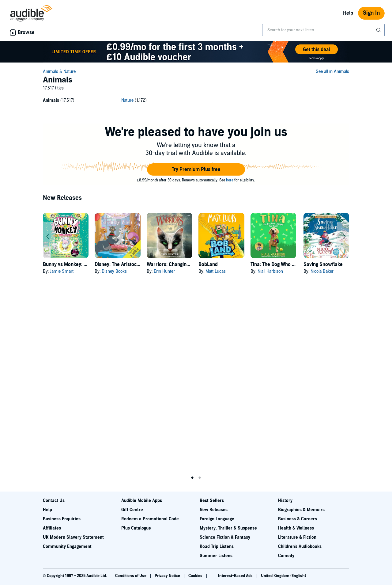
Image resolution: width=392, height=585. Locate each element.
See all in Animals (332, 72)
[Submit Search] (379, 30)
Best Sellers (212, 501)
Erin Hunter (164, 271)
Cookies (196, 576)
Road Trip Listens (217, 547)
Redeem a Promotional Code (150, 519)
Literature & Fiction (297, 537)
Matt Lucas (216, 271)
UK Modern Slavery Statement (73, 537)
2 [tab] (200, 478)
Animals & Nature (59, 72)
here (230, 180)
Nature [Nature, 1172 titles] (127, 100)
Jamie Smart (62, 271)
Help (348, 13)
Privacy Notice (168, 576)
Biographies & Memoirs (301, 510)
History (285, 501)
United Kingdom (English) (283, 576)
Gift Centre (132, 510)
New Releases (214, 510)
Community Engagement (67, 547)
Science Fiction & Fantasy (225, 537)
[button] (196, 169)
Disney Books (114, 271)
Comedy (286, 556)
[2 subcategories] (196, 101)
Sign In (371, 13)
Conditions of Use (131, 576)
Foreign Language (217, 519)
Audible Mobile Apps (142, 501)
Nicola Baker (322, 271)
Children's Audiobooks (300, 547)
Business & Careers (298, 519)
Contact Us (54, 501)
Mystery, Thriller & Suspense (228, 528)
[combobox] (323, 30)
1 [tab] (192, 478)
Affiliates (52, 528)
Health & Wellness (296, 528)
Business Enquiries (62, 519)
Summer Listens (216, 556)
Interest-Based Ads (236, 576)
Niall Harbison (270, 271)
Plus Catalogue (136, 528)
